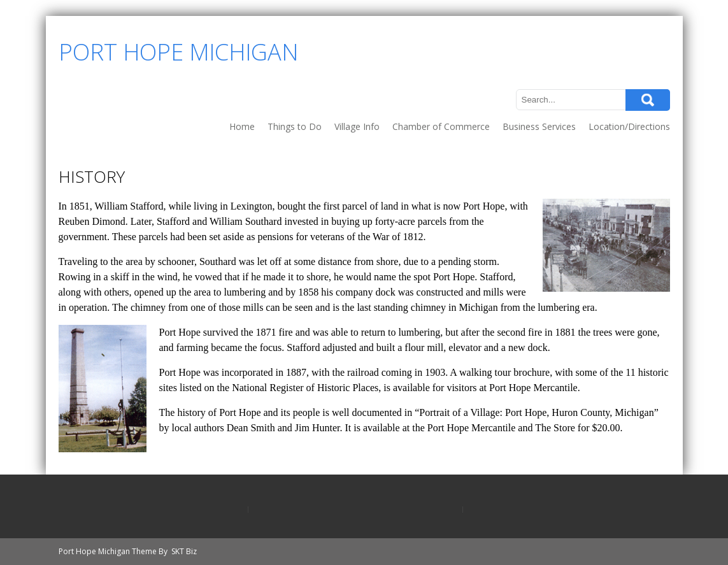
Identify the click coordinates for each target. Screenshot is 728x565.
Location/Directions (629, 126)
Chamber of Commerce (441, 126)
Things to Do (295, 126)
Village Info (357, 126)
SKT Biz (184, 551)
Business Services (539, 126)
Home (242, 126)
